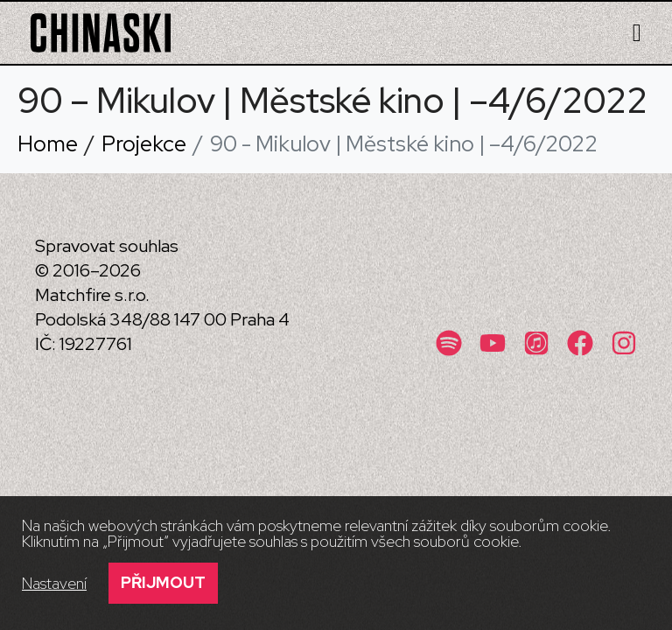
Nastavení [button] (54, 584)
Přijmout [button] (163, 582)
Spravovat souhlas (107, 246)
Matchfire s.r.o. (92, 295)
